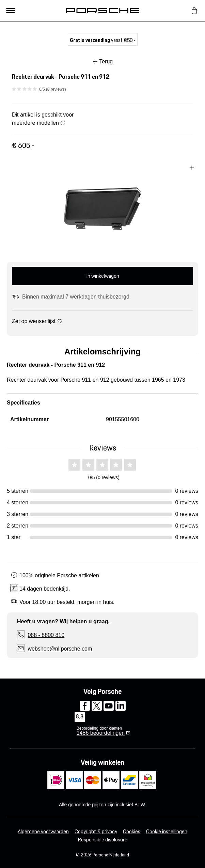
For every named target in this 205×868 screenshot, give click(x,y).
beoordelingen (101, 733)
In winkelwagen (103, 276)
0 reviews (56, 89)
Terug (106, 62)
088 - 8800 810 (46, 635)
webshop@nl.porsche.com (60, 649)
